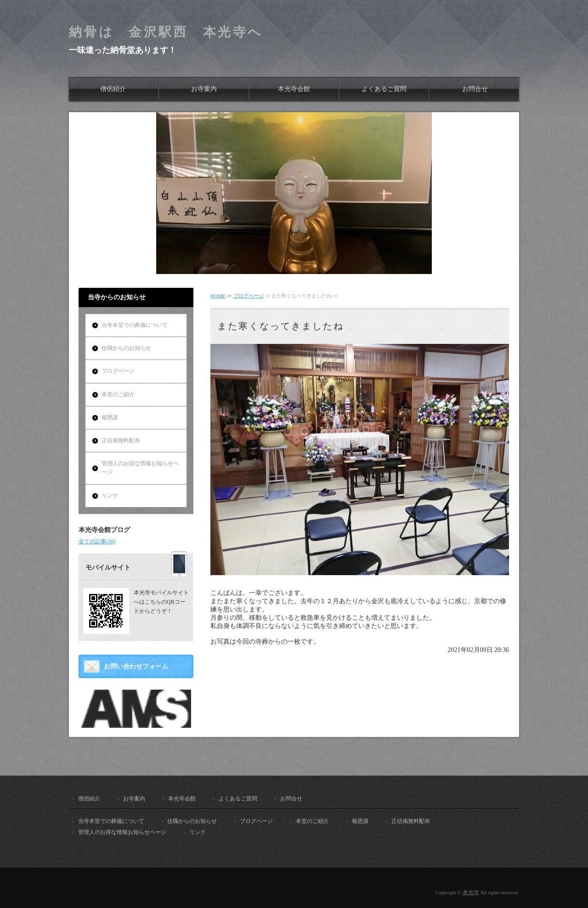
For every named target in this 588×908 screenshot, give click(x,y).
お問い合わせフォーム (136, 666)
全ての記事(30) (97, 542)
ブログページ (249, 296)
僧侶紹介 (113, 89)
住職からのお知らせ (126, 348)
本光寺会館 (294, 89)
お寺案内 (204, 89)
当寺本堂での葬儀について (135, 325)
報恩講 (110, 417)
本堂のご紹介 (118, 394)
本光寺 (471, 892)
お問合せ (475, 89)
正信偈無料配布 (121, 440)
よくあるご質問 (384, 89)
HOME (218, 296)
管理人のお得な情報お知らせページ (140, 468)
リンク (110, 496)
